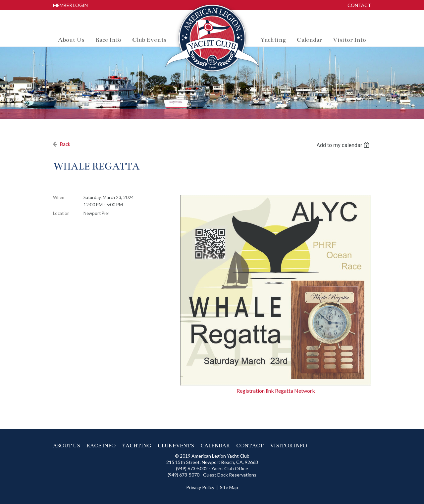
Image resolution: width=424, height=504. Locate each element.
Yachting (137, 446)
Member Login (70, 5)
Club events (176, 446)
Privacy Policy (200, 487)
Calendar (215, 446)
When (59, 197)
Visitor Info (289, 446)
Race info (101, 446)
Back (65, 144)
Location (61, 213)
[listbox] (344, 145)
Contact (359, 5)
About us (67, 446)
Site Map (229, 487)
